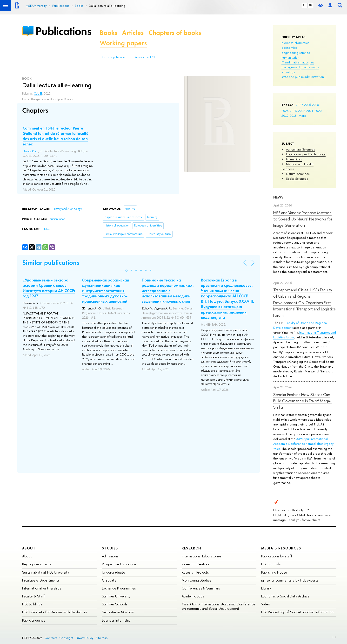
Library (266, 588)
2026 (307, 105)
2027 (299, 105)
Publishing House (274, 572)
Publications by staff (277, 556)
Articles (133, 33)
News (278, 197)
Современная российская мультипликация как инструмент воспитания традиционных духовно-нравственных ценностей (106, 291)
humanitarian (290, 57)
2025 (316, 105)
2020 (318, 111)
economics (289, 48)
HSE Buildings (32, 604)
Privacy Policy (84, 638)
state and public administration (303, 77)
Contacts (51, 638)
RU (305, 5)
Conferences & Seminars (201, 588)
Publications (63, 31)
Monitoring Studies (196, 580)
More (302, 116)
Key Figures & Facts (37, 564)
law (312, 62)
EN (310, 5)
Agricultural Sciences (300, 149)
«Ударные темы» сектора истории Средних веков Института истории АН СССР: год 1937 (49, 288)
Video (266, 604)
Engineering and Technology (306, 154)
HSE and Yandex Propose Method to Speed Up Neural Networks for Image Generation (303, 219)
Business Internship (116, 620)
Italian (47, 229)
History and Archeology (67, 209)
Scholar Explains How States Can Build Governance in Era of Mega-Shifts (302, 401)
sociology (288, 72)
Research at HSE (145, 57)
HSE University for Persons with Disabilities (54, 612)
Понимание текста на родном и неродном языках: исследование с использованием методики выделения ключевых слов (168, 291)
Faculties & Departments (41, 580)
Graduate (109, 580)
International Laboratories (201, 556)
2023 (293, 111)
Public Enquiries (34, 620)
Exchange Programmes (119, 588)
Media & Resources (281, 548)
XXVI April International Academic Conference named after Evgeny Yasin (303, 444)
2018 (293, 116)
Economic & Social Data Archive (285, 596)
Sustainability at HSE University (46, 572)
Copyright (66, 638)
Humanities (294, 159)
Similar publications (51, 263)
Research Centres (195, 564)
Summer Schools (115, 604)
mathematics (310, 67)
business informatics (295, 43)
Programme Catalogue (119, 564)
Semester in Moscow (118, 612)
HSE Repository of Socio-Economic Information (297, 612)
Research (192, 548)
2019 (285, 116)
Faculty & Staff (34, 596)
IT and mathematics (295, 62)
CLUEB (38, 94)
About (29, 548)
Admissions (110, 556)
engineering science (296, 53)
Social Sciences (297, 178)
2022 (302, 111)
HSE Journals (271, 564)
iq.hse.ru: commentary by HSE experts (290, 580)
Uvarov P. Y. (30, 151)
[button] (127, 270)
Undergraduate (113, 572)
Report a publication (114, 57)
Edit (334, 637)
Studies (110, 548)
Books (108, 33)
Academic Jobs (193, 596)
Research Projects (195, 572)
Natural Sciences (298, 174)
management (291, 67)
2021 (310, 111)
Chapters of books (175, 33)
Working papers (123, 43)
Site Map (102, 638)
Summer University (116, 596)
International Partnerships (42, 588)
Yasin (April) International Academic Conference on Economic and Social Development (218, 606)
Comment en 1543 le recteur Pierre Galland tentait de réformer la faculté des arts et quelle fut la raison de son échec (56, 136)
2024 (285, 111)
